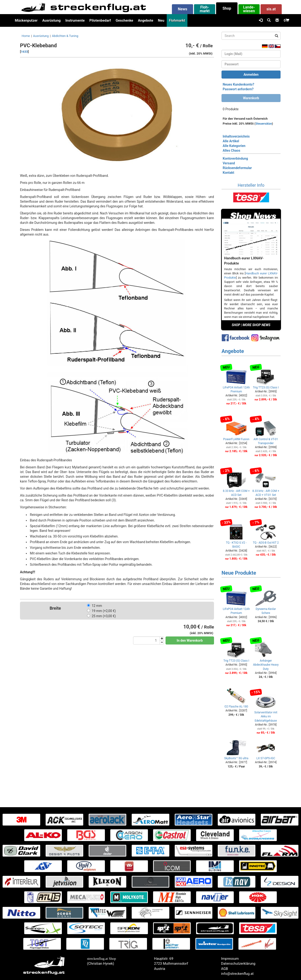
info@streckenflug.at (237, 974)
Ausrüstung (51, 20)
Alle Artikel (231, 141)
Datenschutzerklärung (238, 964)
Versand (229, 163)
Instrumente (75, 20)
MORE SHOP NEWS (257, 325)
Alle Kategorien (234, 146)
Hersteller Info (251, 185)
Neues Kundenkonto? (238, 84)
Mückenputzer (26, 20)
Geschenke (125, 20)
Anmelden (251, 75)
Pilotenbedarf (100, 20)
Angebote (145, 20)
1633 (24, 52)
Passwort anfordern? (238, 89)
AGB (224, 969)
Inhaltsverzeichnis (236, 136)
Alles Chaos (232, 150)
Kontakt (228, 173)
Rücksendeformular (237, 168)
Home (26, 36)
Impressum (230, 959)
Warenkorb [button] (251, 98)
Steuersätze (264, 124)
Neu (161, 20)
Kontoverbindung (235, 158)
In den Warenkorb (190, 640)
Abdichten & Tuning (65, 36)
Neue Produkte (239, 573)
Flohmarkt (177, 20)
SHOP (236, 325)
